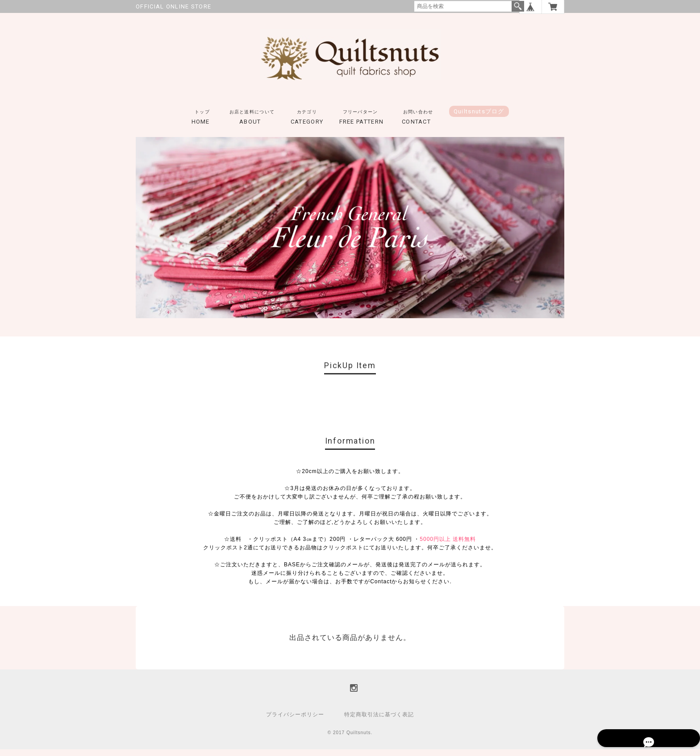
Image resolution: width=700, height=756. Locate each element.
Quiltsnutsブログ (479, 118)
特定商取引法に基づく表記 (379, 721)
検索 (518, 6)
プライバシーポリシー (295, 721)
